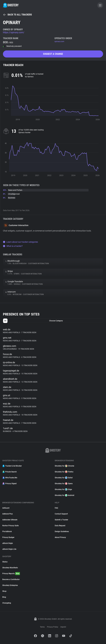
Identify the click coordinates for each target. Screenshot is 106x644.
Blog (4, 597)
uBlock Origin (8, 543)
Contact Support (61, 514)
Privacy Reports (11, 574)
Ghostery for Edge (63, 489)
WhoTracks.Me (10, 478)
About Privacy (60, 537)
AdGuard (6, 508)
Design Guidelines (62, 531)
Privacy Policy (53, 627)
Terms (42, 627)
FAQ (56, 508)
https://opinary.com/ (14, 32)
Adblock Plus (8, 514)
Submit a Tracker (61, 520)
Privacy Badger (8, 537)
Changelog (7, 603)
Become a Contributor (11, 579)
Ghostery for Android (64, 495)
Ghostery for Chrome (64, 466)
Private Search (10, 472)
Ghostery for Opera (64, 484)
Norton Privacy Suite (10, 526)
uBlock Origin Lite (9, 549)
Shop (4, 591)
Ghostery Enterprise (10, 585)
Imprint (63, 627)
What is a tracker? (13, 246)
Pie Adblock (7, 531)
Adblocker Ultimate (10, 520)
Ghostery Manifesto (10, 568)
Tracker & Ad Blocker (12, 466)
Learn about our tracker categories (20, 242)
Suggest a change (53, 54)
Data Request (60, 526)
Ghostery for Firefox (64, 472)
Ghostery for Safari (64, 478)
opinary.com (59, 41)
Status (5, 562)
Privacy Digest (9, 484)
